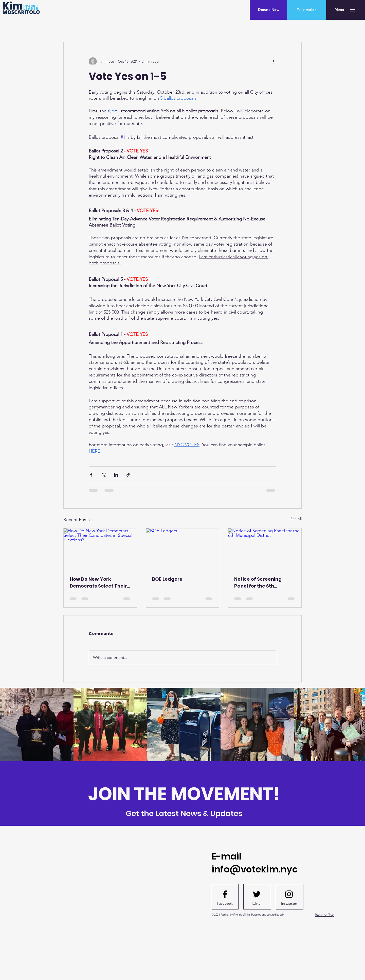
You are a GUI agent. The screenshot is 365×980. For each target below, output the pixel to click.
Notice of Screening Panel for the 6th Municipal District (258, 583)
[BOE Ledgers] (183, 549)
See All (296, 519)
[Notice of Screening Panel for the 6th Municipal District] (265, 549)
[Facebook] (225, 904)
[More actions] (273, 61)
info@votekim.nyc (255, 869)
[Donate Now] (269, 10)
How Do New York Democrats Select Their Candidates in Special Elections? (98, 583)
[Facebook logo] (225, 894)
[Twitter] (257, 904)
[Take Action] (307, 10)
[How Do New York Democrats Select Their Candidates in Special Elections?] (100, 549)
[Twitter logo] (257, 894)
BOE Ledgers (167, 579)
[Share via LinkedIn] (116, 475)
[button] (339, 10)
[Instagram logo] (289, 894)
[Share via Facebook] (91, 475)
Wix (282, 915)
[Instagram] (289, 904)
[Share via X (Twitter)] (104, 475)
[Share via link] (128, 475)
